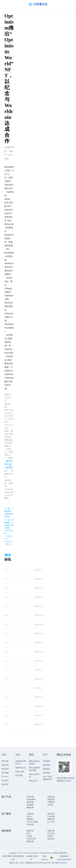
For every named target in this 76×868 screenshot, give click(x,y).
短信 (28, 833)
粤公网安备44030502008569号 (64, 858)
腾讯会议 (51, 814)
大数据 (50, 836)
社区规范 (46, 761)
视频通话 (30, 819)
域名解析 (30, 805)
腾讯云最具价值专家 (34, 763)
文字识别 (51, 833)
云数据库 (51, 802)
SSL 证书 (51, 822)
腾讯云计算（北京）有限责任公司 (23, 863)
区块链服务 (31, 799)
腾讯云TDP (33, 781)
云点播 (29, 836)
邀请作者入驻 (21, 768)
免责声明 (46, 765)
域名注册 (30, 797)
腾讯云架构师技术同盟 (34, 769)
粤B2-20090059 (45, 858)
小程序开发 (31, 839)
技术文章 (5, 761)
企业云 (29, 816)
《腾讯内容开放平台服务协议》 (9, 466)
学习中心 (5, 777)
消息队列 (51, 799)
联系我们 (46, 769)
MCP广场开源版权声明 (47, 778)
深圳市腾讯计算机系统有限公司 (13, 858)
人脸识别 (30, 814)
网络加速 (30, 802)
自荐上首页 (20, 772)
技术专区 (5, 784)
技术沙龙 (5, 769)
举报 (11, 147)
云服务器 (51, 797)
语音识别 (30, 824)
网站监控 (51, 839)
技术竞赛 (19, 775)
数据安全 (30, 831)
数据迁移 (30, 841)
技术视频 (5, 773)
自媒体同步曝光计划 (21, 763)
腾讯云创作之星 (34, 776)
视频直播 (30, 808)
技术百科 (5, 781)
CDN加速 (51, 816)
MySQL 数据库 (32, 822)
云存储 (50, 805)
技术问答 (5, 765)
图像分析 (51, 819)
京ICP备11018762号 (59, 863)
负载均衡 (51, 831)
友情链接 (46, 773)
